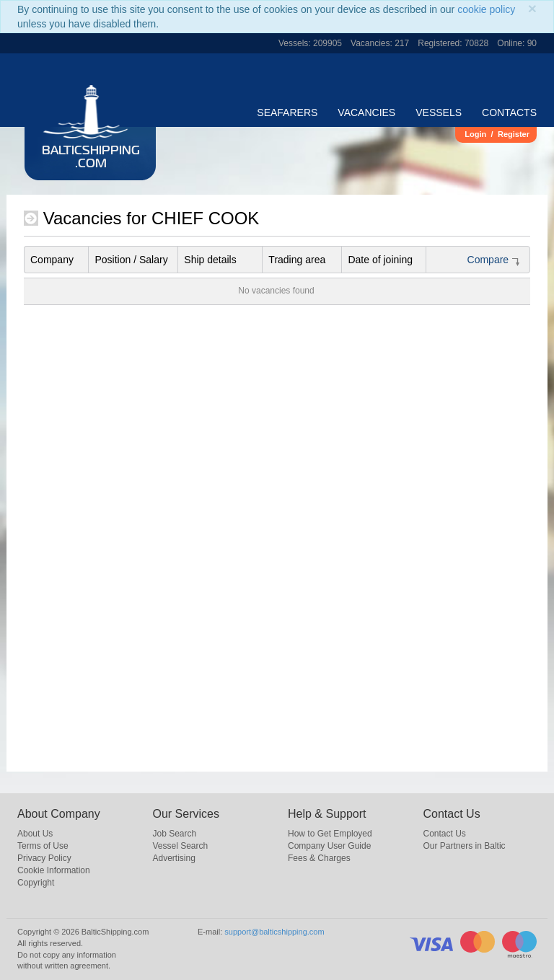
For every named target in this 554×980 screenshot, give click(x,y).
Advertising (174, 858)
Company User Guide (329, 846)
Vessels (439, 112)
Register (514, 134)
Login (475, 134)
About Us (35, 834)
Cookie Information (54, 870)
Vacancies (366, 112)
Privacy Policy (44, 858)
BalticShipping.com (91, 158)
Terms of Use (43, 846)
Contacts (509, 112)
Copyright (36, 883)
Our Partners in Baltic (465, 846)
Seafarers (287, 112)
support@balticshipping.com (274, 932)
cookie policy (486, 9)
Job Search (175, 834)
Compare (494, 260)
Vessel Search (181, 846)
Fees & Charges (319, 858)
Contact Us (445, 834)
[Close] (532, 8)
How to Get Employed (330, 834)
